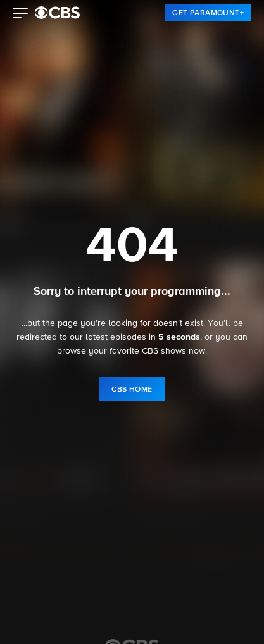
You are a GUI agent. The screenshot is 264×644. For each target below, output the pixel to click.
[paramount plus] (57, 13)
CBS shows (164, 351)
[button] (21, 15)
